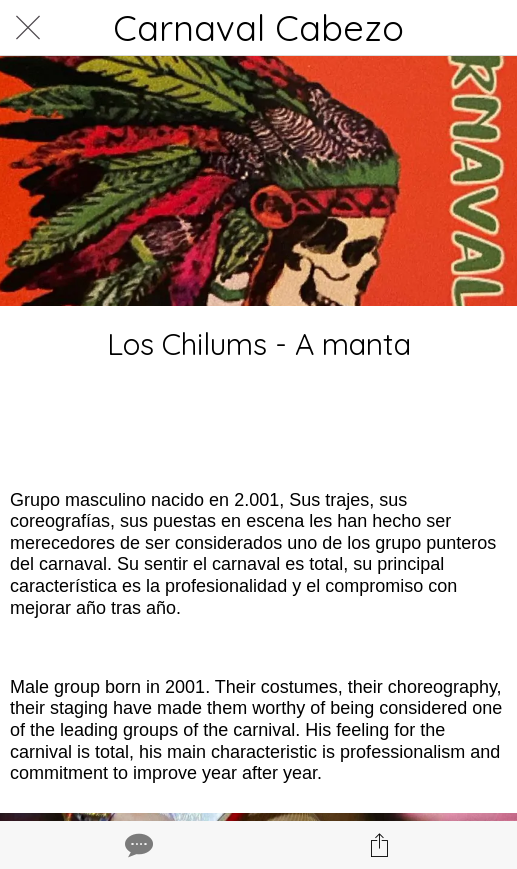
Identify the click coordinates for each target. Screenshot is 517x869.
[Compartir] (380, 845)
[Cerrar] (28, 28)
